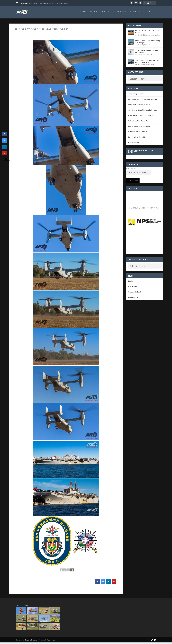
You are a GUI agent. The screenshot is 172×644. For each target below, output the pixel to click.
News (104, 13)
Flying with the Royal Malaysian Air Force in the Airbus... (49, 3)
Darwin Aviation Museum (138, 133)
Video (151, 13)
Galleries (119, 13)
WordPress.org (134, 299)
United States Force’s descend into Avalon (146, 53)
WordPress (52, 641)
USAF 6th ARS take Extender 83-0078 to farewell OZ (147, 63)
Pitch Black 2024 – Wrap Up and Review (147, 33)
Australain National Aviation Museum (143, 101)
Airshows (136, 13)
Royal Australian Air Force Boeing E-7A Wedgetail (148, 43)
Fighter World (133, 144)
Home (83, 13)
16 (68, 572)
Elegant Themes (31, 641)
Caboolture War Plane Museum (140, 122)
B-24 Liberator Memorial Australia (141, 117)
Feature (153, 37)
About (94, 13)
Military (158, 37)
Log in (131, 283)
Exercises (147, 37)
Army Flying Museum (136, 95)
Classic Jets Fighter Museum (139, 128)
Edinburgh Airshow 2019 (137, 139)
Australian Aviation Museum (139, 106)
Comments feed (134, 293)
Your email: (131, 170)
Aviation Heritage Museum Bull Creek (142, 112)
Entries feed (133, 288)
